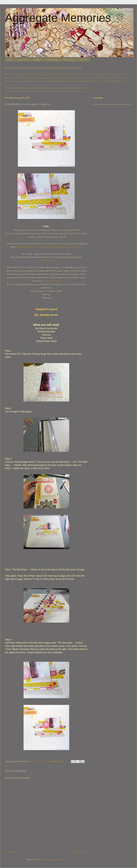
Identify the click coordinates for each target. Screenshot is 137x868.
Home (10, 60)
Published (37, 60)
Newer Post (14, 851)
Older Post (80, 851)
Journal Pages (52, 60)
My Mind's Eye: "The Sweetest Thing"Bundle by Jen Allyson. (49, 247)
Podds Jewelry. (52, 281)
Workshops (84, 60)
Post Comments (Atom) (54, 859)
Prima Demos (69, 60)
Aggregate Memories (58, 18)
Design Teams (23, 60)
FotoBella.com (46, 260)
